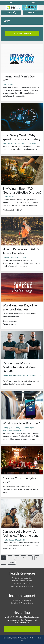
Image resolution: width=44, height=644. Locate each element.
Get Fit (25, 258)
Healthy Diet (16, 258)
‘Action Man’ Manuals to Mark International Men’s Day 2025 (20, 367)
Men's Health (8, 85)
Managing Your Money (11, 428)
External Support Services (22, 581)
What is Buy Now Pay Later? (21, 423)
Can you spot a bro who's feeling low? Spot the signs (21, 534)
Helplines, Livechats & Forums (22, 586)
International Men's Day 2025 (19, 78)
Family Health (34, 143)
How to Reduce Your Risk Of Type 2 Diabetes (21, 251)
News (7, 21)
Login (33, 3)
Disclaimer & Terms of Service (22, 603)
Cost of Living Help (16, 430)
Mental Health (8, 197)
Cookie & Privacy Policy (22, 600)
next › (12, 562)
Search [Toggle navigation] (11, 13)
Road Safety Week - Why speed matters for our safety (22, 137)
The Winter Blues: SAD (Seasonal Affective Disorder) (22, 190)
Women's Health (21, 143)
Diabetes (6, 258)
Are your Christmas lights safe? (19, 480)
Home (11, 3)
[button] (22, 629)
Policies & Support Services (22, 578)
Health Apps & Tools (22, 584)
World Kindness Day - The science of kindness (20, 307)
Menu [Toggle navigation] (33, 13)
